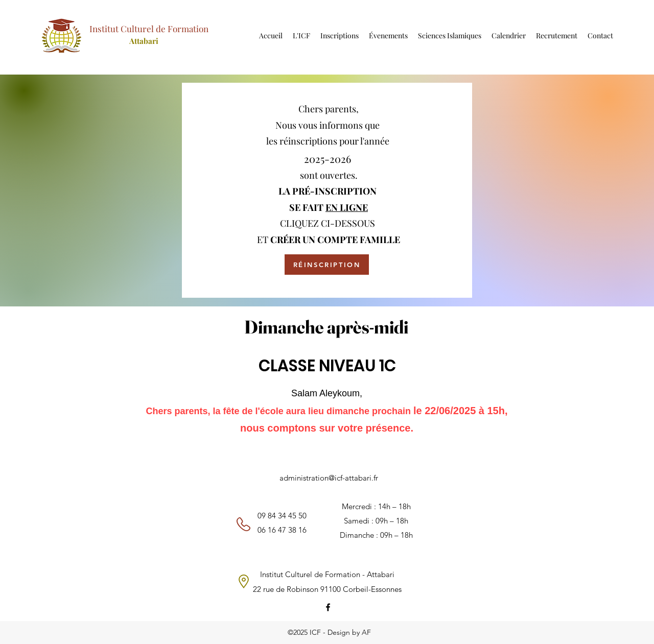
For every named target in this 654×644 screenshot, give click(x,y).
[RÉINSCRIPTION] (327, 265)
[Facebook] (328, 607)
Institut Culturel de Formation (149, 29)
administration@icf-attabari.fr (329, 478)
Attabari (144, 41)
